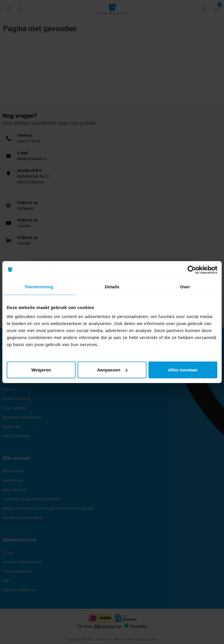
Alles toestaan (183, 370)
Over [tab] (185, 286)
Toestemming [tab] (39, 286)
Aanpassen (112, 370)
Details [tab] (112, 286)
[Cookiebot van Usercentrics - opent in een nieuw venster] (192, 270)
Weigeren (41, 370)
